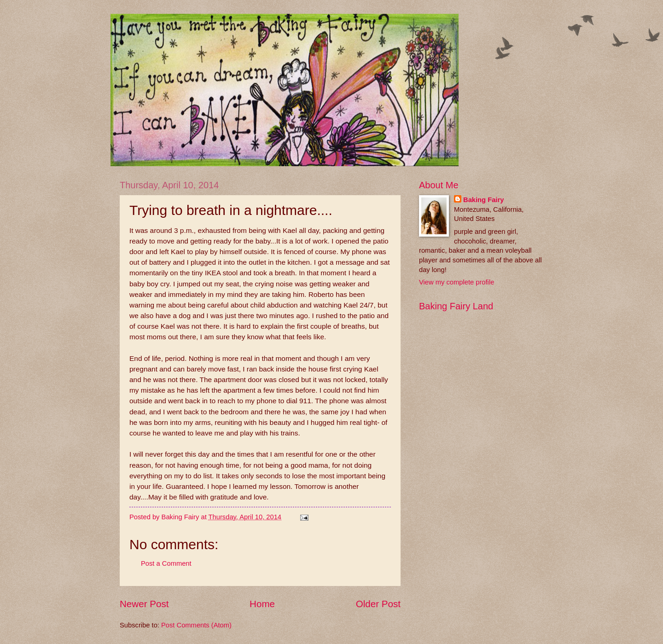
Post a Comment (166, 563)
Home (262, 604)
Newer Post (144, 604)
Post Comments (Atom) (196, 625)
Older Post (378, 604)
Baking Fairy (483, 200)
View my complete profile (457, 282)
